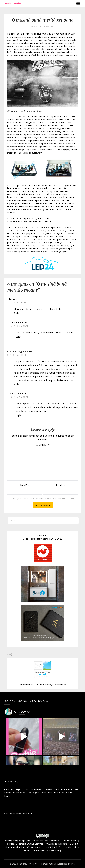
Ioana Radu (13, 3)
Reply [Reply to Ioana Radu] (18, 337)
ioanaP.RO (9, 789)
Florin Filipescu (26, 685)
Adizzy (16, 793)
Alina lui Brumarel (56, 793)
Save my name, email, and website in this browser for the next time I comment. (43, 499)
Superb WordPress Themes (63, 864)
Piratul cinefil (59, 789)
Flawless (48, 789)
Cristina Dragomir (17, 351)
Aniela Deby (25, 793)
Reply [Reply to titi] (16, 313)
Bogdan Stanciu (39, 793)
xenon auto (71, 55)
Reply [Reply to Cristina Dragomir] (16, 384)
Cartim (69, 789)
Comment (42, 445)
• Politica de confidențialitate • (18, 814)
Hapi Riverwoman (42, 685)
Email (60, 485)
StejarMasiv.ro (59, 685)
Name (25, 485)
